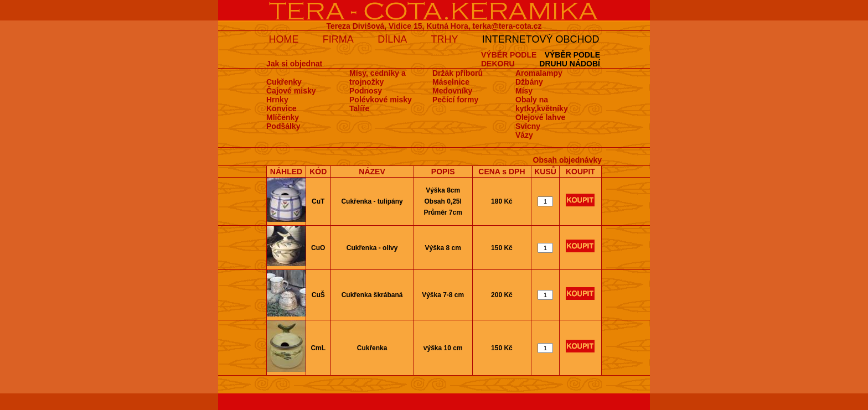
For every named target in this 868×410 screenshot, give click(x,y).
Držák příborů (458, 73)
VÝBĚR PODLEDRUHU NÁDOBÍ (570, 59)
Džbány (529, 82)
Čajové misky (291, 91)
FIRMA (338, 39)
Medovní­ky (452, 91)
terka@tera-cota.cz (507, 26)
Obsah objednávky (567, 160)
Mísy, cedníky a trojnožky (378, 77)
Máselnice (451, 82)
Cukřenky (284, 82)
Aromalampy (539, 73)
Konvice (281, 108)
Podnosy (366, 91)
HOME (283, 39)
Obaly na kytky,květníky (542, 104)
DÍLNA (392, 39)
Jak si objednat (294, 64)
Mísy (524, 91)
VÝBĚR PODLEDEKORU (509, 59)
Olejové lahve (540, 117)
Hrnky (277, 100)
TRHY (445, 39)
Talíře (359, 108)
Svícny (528, 126)
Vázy (524, 135)
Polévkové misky (381, 100)
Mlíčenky (283, 117)
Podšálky (283, 126)
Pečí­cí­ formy (455, 100)
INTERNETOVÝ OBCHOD (541, 39)
